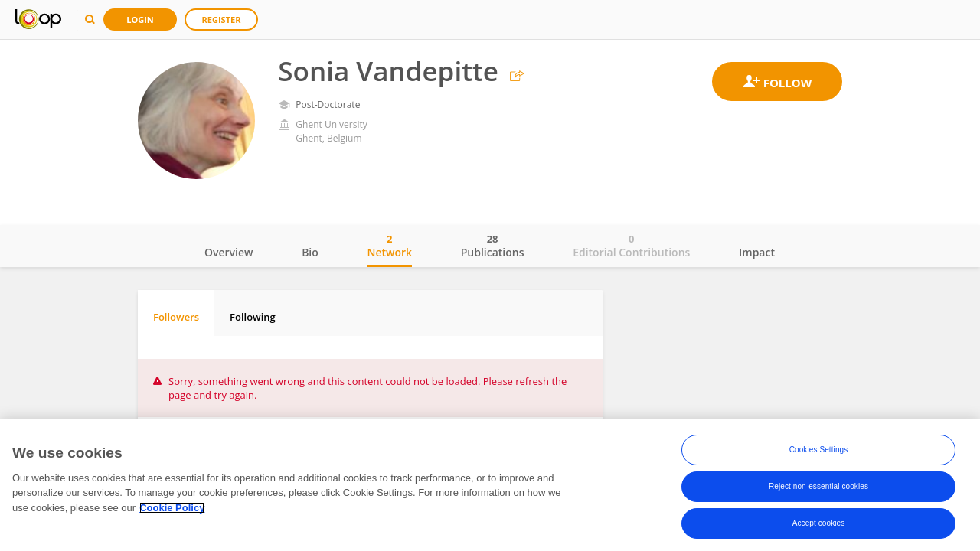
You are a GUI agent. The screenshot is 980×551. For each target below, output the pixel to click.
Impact (757, 252)
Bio (310, 252)
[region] (490, 485)
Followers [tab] (176, 317)
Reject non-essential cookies (818, 486)
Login (140, 20)
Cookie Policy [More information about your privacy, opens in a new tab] (172, 508)
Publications (493, 246)
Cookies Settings (819, 450)
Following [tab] (253, 317)
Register (222, 20)
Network (389, 246)
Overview (229, 252)
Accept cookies (819, 523)
